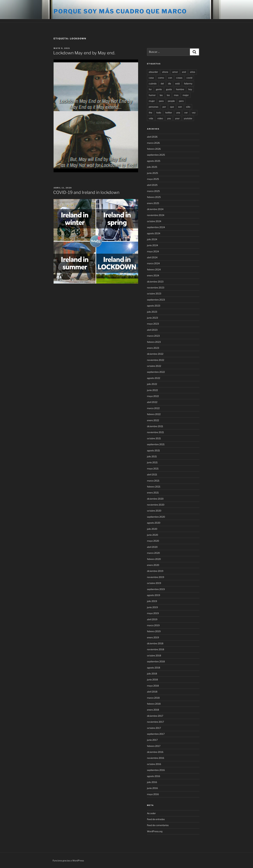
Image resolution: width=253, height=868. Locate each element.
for (150, 89)
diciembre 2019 (155, 571)
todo (159, 113)
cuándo (153, 83)
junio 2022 (152, 390)
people (171, 101)
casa (151, 78)
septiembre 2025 (156, 155)
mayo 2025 (153, 179)
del (162, 83)
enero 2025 (153, 203)
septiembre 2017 (156, 734)
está (177, 83)
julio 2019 (152, 601)
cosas (179, 78)
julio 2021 (152, 456)
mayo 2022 (153, 396)
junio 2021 (152, 462)
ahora (165, 72)
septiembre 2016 (156, 770)
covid (189, 78)
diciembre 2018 (155, 643)
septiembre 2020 (156, 517)
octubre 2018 (154, 655)
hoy (190, 89)
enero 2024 (153, 275)
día (170, 83)
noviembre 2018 (156, 649)
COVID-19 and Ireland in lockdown (86, 192)
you (169, 118)
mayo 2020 (153, 541)
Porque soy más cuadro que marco (120, 11)
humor (152, 95)
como (161, 78)
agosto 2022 (154, 378)
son (180, 107)
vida (151, 118)
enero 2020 (153, 565)
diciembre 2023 (155, 282)
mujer (152, 101)
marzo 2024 (153, 263)
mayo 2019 (153, 613)
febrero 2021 (154, 487)
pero (181, 101)
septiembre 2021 (156, 444)
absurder (153, 72)
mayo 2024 (153, 251)
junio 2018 (152, 680)
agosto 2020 (154, 523)
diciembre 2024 (155, 209)
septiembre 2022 (156, 372)
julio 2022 (152, 384)
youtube (188, 118)
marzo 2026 (153, 143)
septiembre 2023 (156, 300)
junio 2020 (153, 535)
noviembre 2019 (156, 577)
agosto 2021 (153, 450)
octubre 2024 (154, 221)
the (150, 113)
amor (175, 72)
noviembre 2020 (156, 505)
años (193, 72)
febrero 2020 (154, 559)
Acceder (151, 813)
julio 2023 (152, 312)
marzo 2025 (153, 191)
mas (176, 95)
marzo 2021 (153, 481)
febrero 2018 (154, 704)
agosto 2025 (154, 161)
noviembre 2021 (155, 432)
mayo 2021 (153, 469)
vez (194, 113)
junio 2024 (152, 245)
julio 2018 (152, 674)
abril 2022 (152, 402)
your (177, 118)
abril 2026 (152, 137)
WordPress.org (155, 831)
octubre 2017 (154, 728)
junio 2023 (152, 318)
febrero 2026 (154, 149)
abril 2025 (152, 185)
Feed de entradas (156, 819)
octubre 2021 (154, 438)
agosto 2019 (154, 595)
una (178, 113)
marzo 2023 (153, 336)
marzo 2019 (153, 625)
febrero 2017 (154, 746)
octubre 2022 (154, 366)
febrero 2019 (154, 631)
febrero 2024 (154, 269)
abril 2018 (152, 692)
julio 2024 (152, 239)
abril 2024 (152, 257)
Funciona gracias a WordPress (68, 860)
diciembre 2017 (155, 716)
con (170, 78)
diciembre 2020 (155, 499)
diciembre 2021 (155, 426)
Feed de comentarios (158, 825)
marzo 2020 (153, 553)
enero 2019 (153, 637)
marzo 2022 (153, 408)
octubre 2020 (154, 511)
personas (154, 107)
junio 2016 (152, 788)
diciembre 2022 (155, 354)
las (161, 95)
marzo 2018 (153, 698)
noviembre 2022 (156, 360)
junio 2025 (152, 173)
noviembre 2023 (156, 288)
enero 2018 (153, 710)
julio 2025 (152, 167)
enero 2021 (153, 493)
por (164, 107)
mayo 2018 (153, 686)
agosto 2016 (154, 776)
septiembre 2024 (156, 227)
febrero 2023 (154, 342)
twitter (169, 113)
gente (159, 89)
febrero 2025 (154, 197)
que (172, 107)
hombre (180, 89)
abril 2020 (152, 547)
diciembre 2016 (155, 752)
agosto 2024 (154, 233)
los (168, 95)
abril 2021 (152, 474)
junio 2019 (152, 607)
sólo (188, 107)
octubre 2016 (154, 764)
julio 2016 (152, 782)
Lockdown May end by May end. (84, 53)
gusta (169, 89)
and (184, 72)
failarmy (188, 83)
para (161, 101)
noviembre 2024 (156, 215)
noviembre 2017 (155, 722)
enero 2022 (153, 420)
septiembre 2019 (156, 589)
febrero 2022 (154, 414)
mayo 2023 (153, 324)
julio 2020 (152, 529)
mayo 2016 (153, 794)
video (160, 118)
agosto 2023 (154, 306)
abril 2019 (152, 619)
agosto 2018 (154, 668)
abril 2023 (152, 330)
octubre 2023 (154, 294)
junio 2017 (152, 740)
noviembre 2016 (156, 758)
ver (186, 113)
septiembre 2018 (156, 661)
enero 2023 (153, 348)
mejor (186, 95)
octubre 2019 (154, 583)
